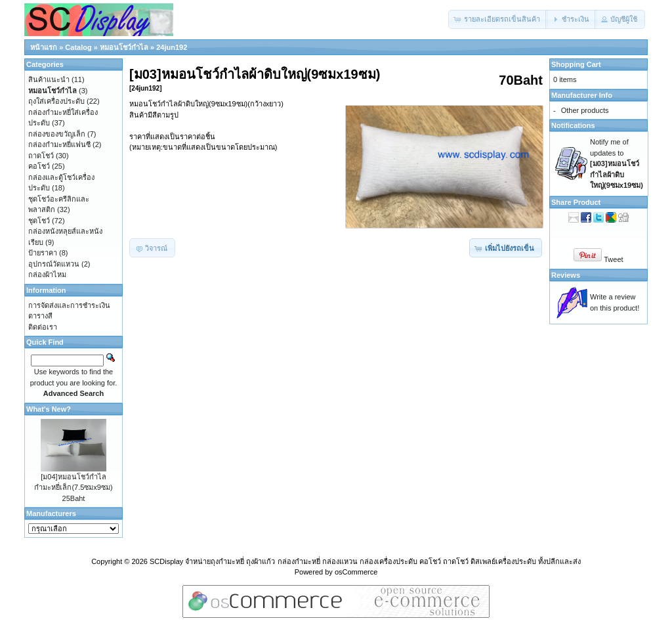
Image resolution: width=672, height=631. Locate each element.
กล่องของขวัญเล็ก (57, 134)
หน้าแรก (44, 47)
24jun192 (172, 47)
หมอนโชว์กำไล (124, 47)
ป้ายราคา (43, 253)
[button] (498, 19)
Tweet (613, 259)
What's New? (49, 409)
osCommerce (356, 572)
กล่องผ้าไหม (47, 274)
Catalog (78, 47)
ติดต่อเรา (43, 327)
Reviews (566, 275)
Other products (585, 110)
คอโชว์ (39, 166)
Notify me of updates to (617, 163)
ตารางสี (40, 316)
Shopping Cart (576, 64)
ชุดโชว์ (39, 221)
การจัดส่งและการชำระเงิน (69, 305)
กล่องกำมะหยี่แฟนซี (59, 144)
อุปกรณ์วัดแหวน (54, 264)
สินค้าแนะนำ (49, 79)
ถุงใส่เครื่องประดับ (56, 101)
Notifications (573, 125)
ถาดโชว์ (41, 156)
